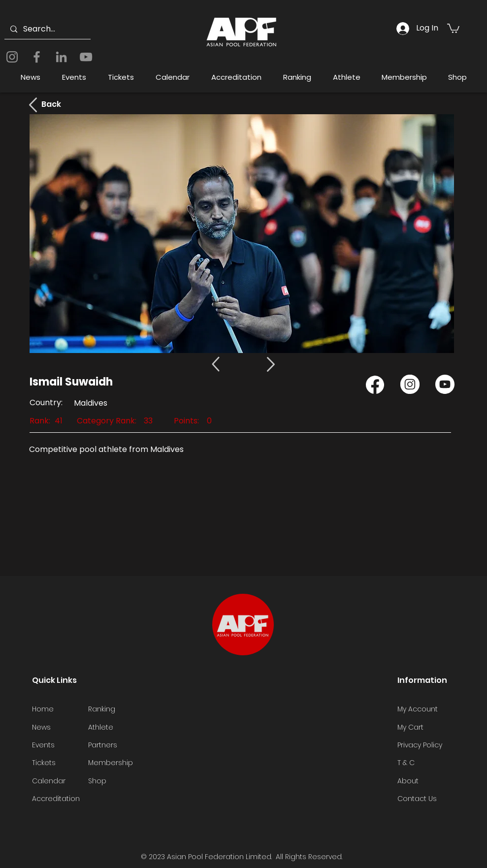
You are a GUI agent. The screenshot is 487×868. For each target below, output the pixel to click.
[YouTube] (86, 57)
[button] (453, 28)
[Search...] (47, 29)
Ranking (102, 709)
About (408, 781)
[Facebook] (37, 57)
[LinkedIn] (61, 57)
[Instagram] (12, 57)
